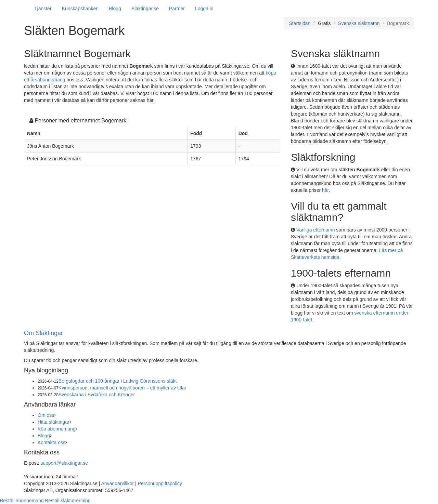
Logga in (204, 9)
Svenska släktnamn (359, 23)
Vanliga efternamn (316, 230)
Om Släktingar (43, 333)
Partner (177, 9)
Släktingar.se (145, 9)
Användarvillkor (117, 483)
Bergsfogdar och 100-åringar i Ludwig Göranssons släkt (118, 381)
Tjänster (43, 9)
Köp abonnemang (57, 429)
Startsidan (300, 23)
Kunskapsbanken (80, 9)
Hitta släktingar (54, 422)
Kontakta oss (51, 442)
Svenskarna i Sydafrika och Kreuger (97, 395)
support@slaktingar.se (64, 463)
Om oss (46, 415)
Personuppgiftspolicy (160, 483)
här (325, 190)
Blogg (115, 9)
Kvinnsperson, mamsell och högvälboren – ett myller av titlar (123, 388)
